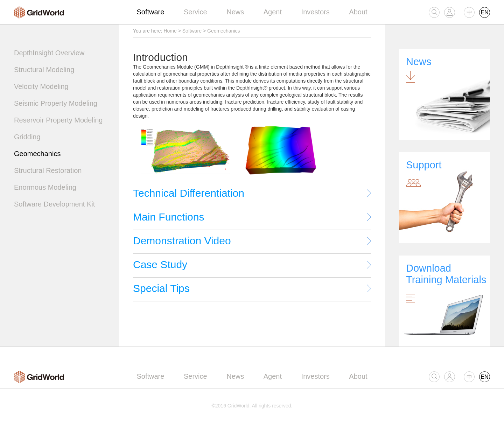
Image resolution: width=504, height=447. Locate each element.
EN (484, 12)
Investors (316, 12)
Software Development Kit (54, 204)
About (358, 12)
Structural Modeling (44, 70)
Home (170, 31)
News (235, 12)
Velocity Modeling (41, 86)
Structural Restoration (48, 170)
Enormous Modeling (45, 187)
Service (195, 12)
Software (150, 12)
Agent (273, 12)
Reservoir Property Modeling (58, 120)
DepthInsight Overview (49, 53)
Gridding (27, 137)
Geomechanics (37, 154)
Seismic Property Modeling (56, 103)
